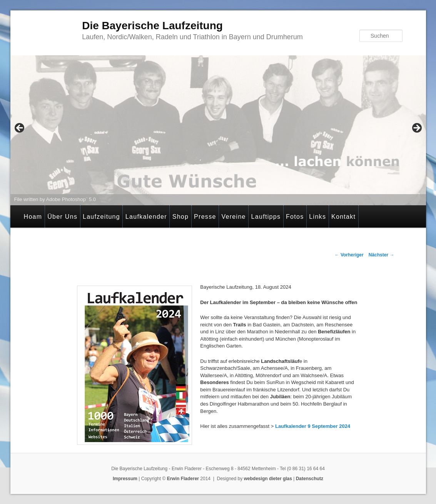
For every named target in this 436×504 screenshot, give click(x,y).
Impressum (125, 479)
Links (317, 217)
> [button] (416, 128)
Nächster (382, 255)
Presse (205, 217)
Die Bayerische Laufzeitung (152, 26)
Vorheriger (349, 255)
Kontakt (343, 217)
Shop (181, 217)
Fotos (295, 217)
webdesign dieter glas (268, 479)
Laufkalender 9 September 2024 (313, 426)
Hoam (33, 217)
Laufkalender (146, 217)
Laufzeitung (101, 217)
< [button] (20, 128)
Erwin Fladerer (183, 479)
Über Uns (62, 217)
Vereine (233, 217)
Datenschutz (310, 479)
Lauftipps (266, 217)
